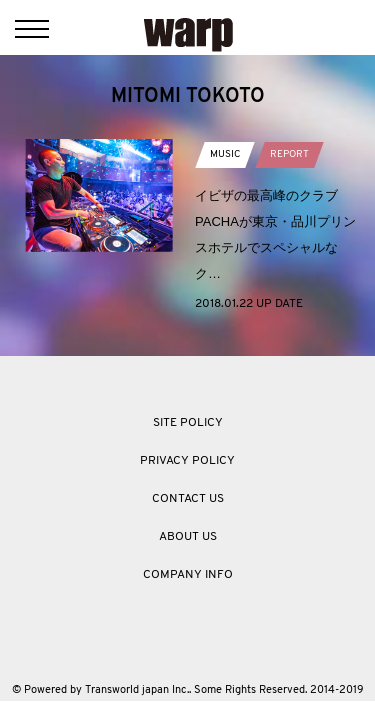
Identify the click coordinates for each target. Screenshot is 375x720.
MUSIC (225, 154)
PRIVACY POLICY (187, 461)
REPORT (289, 154)
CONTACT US (188, 499)
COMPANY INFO (188, 575)
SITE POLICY (188, 423)
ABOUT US (188, 537)
